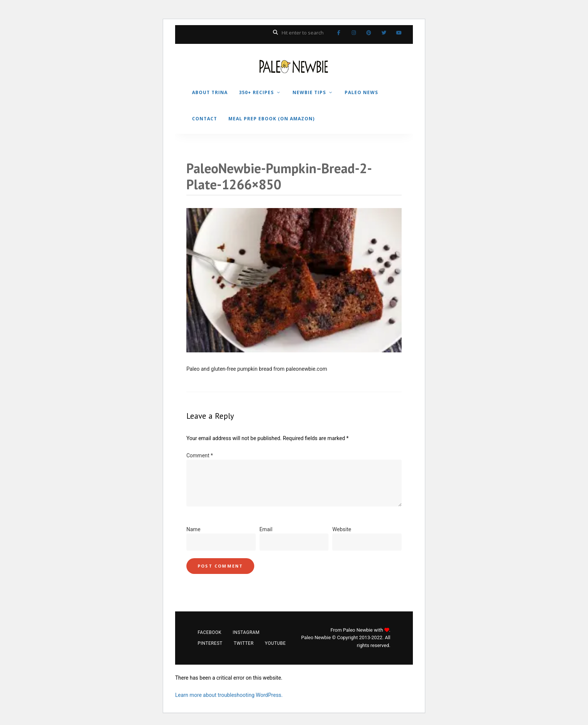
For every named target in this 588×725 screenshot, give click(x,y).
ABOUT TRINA (210, 92)
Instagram (354, 33)
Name (193, 529)
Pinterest (369, 33)
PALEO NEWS (361, 92)
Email (266, 529)
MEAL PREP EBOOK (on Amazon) (271, 119)
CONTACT (205, 119)
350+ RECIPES (256, 92)
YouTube (399, 33)
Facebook (339, 33)
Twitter (384, 33)
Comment (200, 455)
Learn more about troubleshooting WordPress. (229, 695)
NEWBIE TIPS (309, 92)
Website (342, 529)
